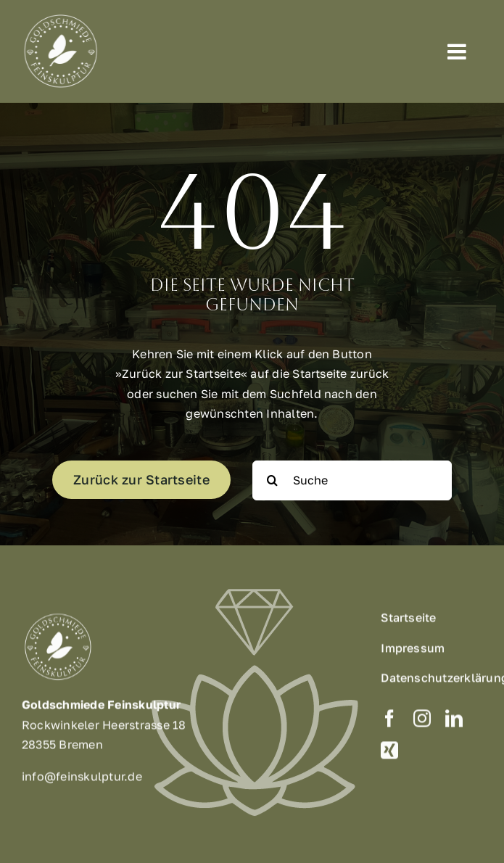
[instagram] (422, 722)
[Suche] (352, 480)
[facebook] (389, 722)
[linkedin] (454, 722)
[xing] (389, 754)
